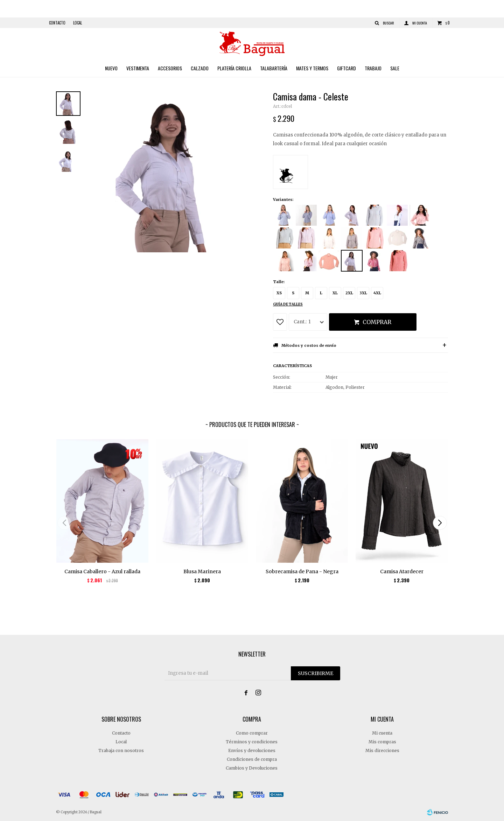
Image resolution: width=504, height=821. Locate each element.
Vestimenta (138, 68)
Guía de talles (288, 304)
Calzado (200, 68)
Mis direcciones (382, 750)
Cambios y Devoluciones (252, 768)
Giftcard (346, 68)
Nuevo (111, 68)
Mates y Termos (312, 68)
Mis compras (382, 742)
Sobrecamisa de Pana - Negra (302, 571)
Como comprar (252, 733)
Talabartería (274, 68)
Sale (395, 68)
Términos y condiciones (252, 742)
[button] (440, 523)
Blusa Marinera (202, 571)
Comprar (377, 322)
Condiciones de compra (252, 759)
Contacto (57, 23)
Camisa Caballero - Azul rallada (102, 571)
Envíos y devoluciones (252, 750)
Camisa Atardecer (402, 571)
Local (78, 23)
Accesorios (170, 68)
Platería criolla (234, 68)
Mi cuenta (382, 733)
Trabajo (373, 68)
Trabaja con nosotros (121, 750)
